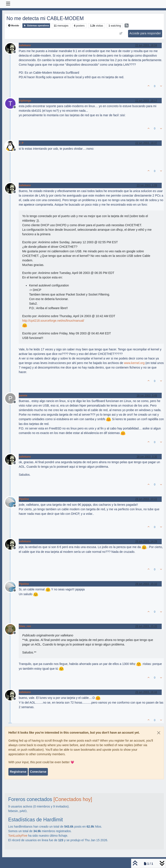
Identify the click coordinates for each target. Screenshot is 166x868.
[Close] (159, 733)
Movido (14, 26)
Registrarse (18, 772)
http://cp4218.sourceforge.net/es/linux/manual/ (53, 321)
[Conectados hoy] (73, 799)
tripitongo (25, 101)
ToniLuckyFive (18, 836)
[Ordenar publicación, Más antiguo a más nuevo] (121, 33)
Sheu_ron (25, 626)
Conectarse (38, 772)
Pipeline (24, 499)
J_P (21, 143)
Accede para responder (145, 33)
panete (23, 396)
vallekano (25, 45)
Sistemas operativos (36, 26)
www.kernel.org (134, 363)
